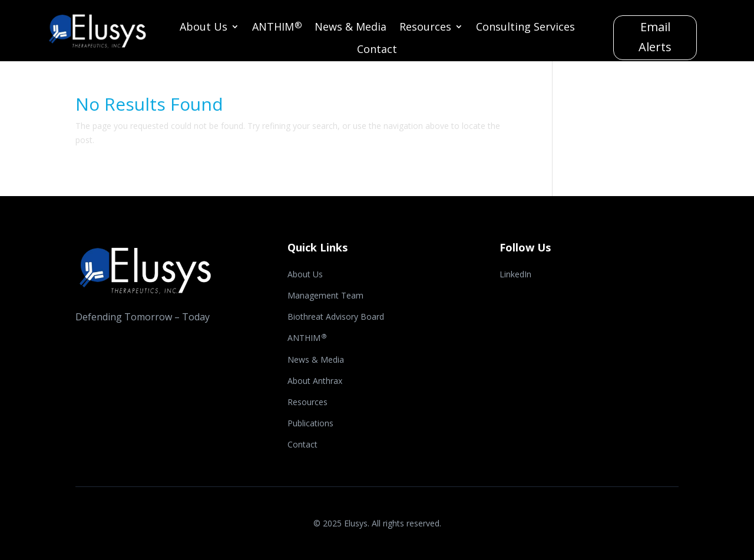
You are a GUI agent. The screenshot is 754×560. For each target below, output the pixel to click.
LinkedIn (515, 275)
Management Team (325, 296)
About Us (204, 28)
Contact (377, 50)
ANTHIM (277, 28)
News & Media (350, 28)
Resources (425, 28)
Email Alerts (655, 37)
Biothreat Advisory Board (336, 317)
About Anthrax (315, 382)
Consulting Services (525, 28)
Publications (310, 424)
